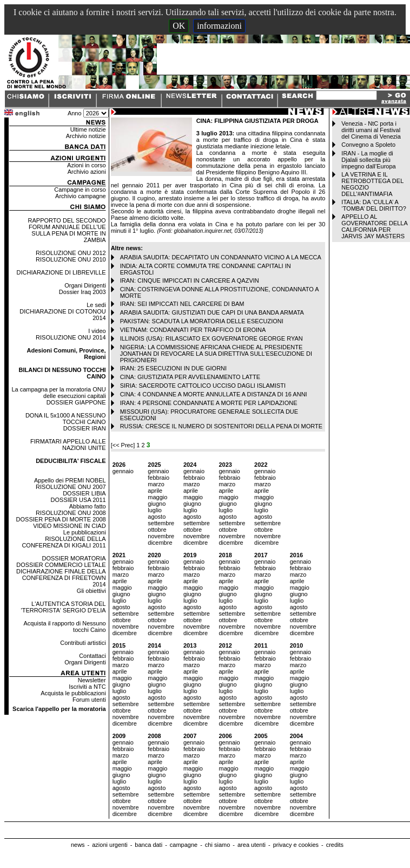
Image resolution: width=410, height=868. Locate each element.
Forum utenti (89, 700)
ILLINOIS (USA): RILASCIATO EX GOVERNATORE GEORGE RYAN (211, 338)
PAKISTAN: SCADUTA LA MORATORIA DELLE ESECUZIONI (202, 321)
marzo (156, 484)
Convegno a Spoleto (368, 145)
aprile (155, 491)
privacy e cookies (296, 845)
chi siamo (217, 845)
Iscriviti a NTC (87, 687)
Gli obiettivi (91, 591)
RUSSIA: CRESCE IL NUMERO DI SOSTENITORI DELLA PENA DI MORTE (221, 426)
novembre (161, 536)
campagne (184, 845)
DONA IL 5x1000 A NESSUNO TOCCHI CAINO (66, 419)
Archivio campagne (81, 196)
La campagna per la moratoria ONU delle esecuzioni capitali (58, 393)
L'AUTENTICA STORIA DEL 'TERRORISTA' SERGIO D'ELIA (64, 607)
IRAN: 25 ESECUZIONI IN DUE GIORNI (173, 368)
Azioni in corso (87, 165)
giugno (157, 504)
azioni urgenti (110, 845)
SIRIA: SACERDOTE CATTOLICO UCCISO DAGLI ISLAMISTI (203, 386)
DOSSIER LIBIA (84, 493)
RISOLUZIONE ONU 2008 (71, 513)
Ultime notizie (88, 129)
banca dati (148, 845)
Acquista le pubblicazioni (73, 693)
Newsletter (92, 680)
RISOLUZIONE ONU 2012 (71, 253)
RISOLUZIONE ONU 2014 (71, 337)
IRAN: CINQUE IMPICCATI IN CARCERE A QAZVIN (190, 280)
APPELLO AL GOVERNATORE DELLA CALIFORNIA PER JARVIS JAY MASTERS (374, 226)
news (78, 845)
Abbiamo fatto (88, 506)
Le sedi (96, 305)
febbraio (158, 478)
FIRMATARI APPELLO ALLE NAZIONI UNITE (68, 445)
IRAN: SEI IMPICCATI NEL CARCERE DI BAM (182, 304)
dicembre (160, 543)
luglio (155, 510)
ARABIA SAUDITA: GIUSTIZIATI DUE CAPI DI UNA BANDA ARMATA (212, 312)
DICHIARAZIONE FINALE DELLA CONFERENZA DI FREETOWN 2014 (61, 578)
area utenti (252, 845)
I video (97, 331)
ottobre (157, 530)
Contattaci (92, 656)
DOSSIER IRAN (85, 428)
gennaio (123, 471)
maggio (157, 497)
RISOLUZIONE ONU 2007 (71, 487)
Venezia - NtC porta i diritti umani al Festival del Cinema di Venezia (371, 130)
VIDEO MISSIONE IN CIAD (69, 526)
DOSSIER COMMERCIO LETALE (61, 565)
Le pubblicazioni (85, 532)
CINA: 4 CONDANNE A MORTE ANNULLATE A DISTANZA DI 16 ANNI (214, 394)
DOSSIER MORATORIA (74, 558)
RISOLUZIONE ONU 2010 (71, 259)
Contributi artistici (83, 643)
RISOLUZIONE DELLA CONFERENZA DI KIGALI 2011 (64, 542)
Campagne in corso (80, 190)
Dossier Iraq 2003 (82, 292)
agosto (157, 517)
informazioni (219, 26)
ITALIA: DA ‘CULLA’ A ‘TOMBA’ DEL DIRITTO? (374, 205)
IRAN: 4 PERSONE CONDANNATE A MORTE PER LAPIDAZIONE (209, 403)
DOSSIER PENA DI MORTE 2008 (61, 519)
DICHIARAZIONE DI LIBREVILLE (61, 272)
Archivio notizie (86, 136)
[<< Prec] (124, 445)
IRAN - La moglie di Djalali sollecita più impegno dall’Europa (368, 160)
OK (179, 26)
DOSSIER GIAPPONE (76, 402)
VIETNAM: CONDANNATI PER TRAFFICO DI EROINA (193, 330)
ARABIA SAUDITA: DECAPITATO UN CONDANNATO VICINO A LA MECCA (221, 257)
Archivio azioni (87, 172)
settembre (161, 523)
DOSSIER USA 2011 (78, 500)
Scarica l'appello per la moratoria (59, 709)
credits (335, 845)
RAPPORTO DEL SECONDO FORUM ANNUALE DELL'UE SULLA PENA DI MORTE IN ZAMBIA (67, 230)
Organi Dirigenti (85, 285)
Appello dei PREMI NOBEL (70, 480)
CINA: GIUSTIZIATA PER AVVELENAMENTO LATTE (190, 377)
